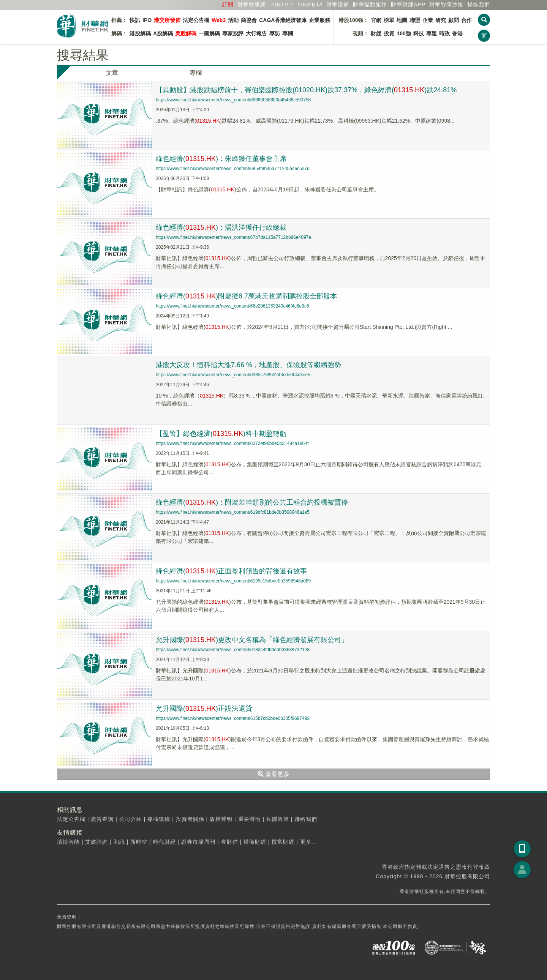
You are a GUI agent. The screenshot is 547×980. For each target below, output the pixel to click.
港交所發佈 (167, 20)
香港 (457, 33)
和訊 (119, 842)
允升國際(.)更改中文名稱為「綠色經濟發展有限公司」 (252, 640)
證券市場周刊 (198, 842)
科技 (419, 33)
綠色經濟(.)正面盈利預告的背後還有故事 (231, 571)
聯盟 (415, 20)
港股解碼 (140, 33)
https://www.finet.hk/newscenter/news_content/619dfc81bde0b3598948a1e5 (233, 512)
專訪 (275, 33)
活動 (233, 20)
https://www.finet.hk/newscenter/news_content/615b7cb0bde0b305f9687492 (233, 718)
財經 (376, 33)
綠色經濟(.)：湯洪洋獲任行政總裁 (221, 227)
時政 (444, 33)
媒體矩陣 (370, 5)
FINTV (280, 5)
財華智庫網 (252, 5)
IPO (147, 20)
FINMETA (310, 5)
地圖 (402, 20)
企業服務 (319, 20)
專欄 (288, 33)
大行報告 (256, 33)
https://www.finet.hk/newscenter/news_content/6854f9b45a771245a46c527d (233, 169)
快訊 (135, 20)
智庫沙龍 (446, 5)
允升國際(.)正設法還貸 (204, 709)
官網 (376, 20)
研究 (441, 20)
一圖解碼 (209, 33)
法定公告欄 (196, 20)
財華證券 (338, 5)
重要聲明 (250, 819)
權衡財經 (255, 842)
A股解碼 (163, 33)
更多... (309, 842)
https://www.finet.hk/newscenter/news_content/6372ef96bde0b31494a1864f (232, 443)
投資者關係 (190, 819)
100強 (404, 33)
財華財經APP (408, 5)
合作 (466, 20)
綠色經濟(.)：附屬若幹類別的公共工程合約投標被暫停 (252, 502)
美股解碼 (186, 33)
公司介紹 (131, 819)
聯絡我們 (479, 5)
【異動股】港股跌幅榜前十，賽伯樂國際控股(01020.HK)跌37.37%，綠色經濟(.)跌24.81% (306, 90)
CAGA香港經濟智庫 (283, 20)
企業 (428, 20)
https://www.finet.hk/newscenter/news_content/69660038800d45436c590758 (233, 100)
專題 (432, 33)
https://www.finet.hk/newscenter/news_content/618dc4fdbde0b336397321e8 (233, 650)
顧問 (454, 20)
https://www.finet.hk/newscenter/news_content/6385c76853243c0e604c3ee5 (233, 375)
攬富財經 (283, 842)
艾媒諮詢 (96, 842)
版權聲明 (221, 819)
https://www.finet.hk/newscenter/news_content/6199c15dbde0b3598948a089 (233, 581)
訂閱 (228, 5)
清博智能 (68, 842)
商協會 (249, 20)
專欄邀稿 (159, 819)
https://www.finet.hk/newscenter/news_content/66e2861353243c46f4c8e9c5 (232, 306)
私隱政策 (278, 819)
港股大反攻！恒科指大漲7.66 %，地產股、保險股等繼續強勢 (248, 365)
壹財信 (230, 842)
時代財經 (164, 842)
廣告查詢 (102, 819)
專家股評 (233, 33)
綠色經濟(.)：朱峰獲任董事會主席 (221, 159)
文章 (112, 73)
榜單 (389, 20)
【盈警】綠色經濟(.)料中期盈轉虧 (221, 434)
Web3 (219, 20)
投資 (389, 33)
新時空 (139, 842)
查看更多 (273, 774)
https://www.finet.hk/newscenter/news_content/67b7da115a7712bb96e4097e (233, 237)
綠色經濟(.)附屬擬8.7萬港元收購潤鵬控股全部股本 (246, 296)
